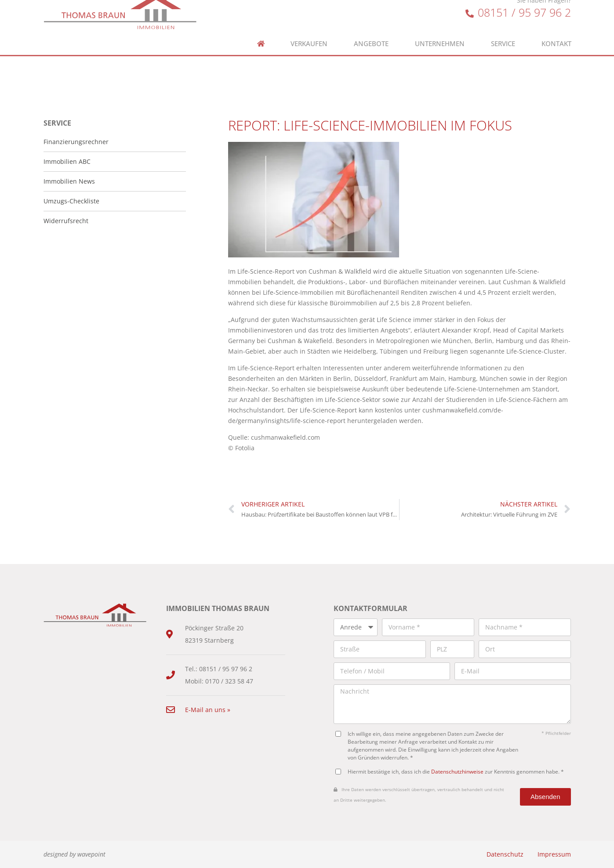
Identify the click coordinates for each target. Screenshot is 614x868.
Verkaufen (309, 31)
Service (503, 31)
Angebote (371, 31)
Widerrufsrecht (66, 221)
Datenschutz (505, 854)
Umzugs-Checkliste (71, 201)
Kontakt (556, 31)
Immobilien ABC (67, 161)
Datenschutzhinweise (457, 771)
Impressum (554, 854)
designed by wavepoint (74, 854)
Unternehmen (440, 31)
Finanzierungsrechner (76, 142)
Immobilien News (69, 181)
